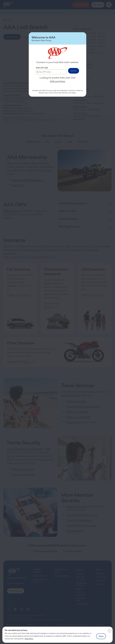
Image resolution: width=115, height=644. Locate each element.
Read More (29, 639)
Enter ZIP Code (42, 68)
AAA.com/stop (57, 81)
